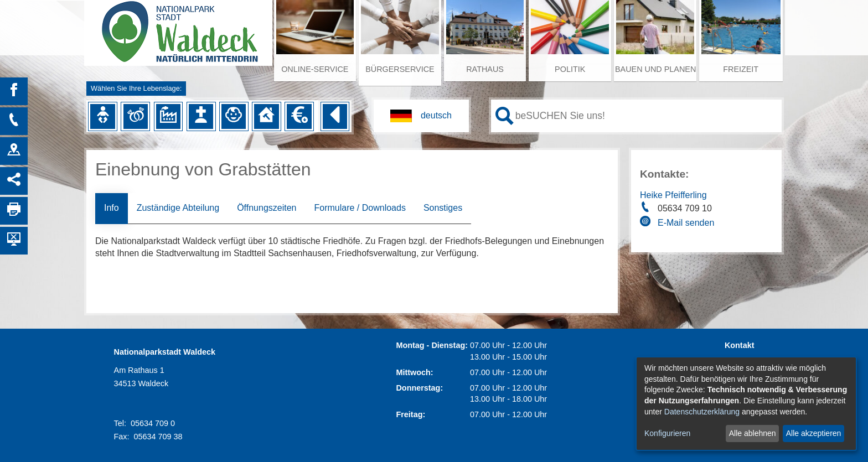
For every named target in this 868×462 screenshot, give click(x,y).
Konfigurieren (667, 433)
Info (112, 208)
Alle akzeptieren (814, 433)
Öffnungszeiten (267, 208)
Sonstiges (443, 208)
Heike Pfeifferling (673, 195)
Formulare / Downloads (360, 208)
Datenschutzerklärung (702, 412)
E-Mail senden (686, 223)
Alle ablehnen (753, 433)
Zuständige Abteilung (178, 208)
